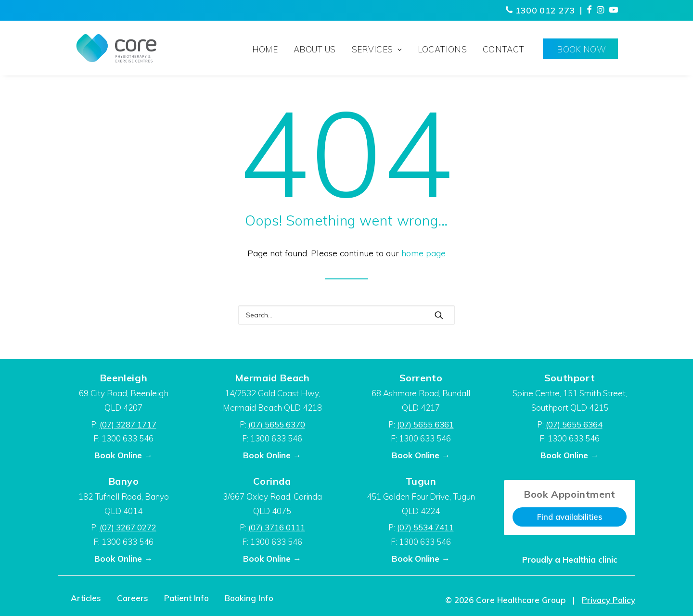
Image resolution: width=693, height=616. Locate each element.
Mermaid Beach (272, 378)
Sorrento (421, 378)
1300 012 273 (540, 10)
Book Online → (123, 455)
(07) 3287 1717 (128, 424)
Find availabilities (570, 517)
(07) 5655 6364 (574, 424)
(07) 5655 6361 (425, 424)
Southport (570, 378)
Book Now (581, 49)
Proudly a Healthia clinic (570, 559)
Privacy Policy (609, 600)
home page (423, 253)
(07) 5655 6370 (277, 424)
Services (377, 49)
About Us (315, 49)
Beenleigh (123, 378)
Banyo (124, 481)
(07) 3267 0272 (128, 527)
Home (265, 49)
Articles (86, 598)
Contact (503, 49)
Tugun (421, 481)
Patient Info (186, 598)
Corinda (272, 481)
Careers (133, 598)
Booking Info (249, 598)
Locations (442, 49)
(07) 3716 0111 (277, 527)
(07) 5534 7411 (425, 527)
